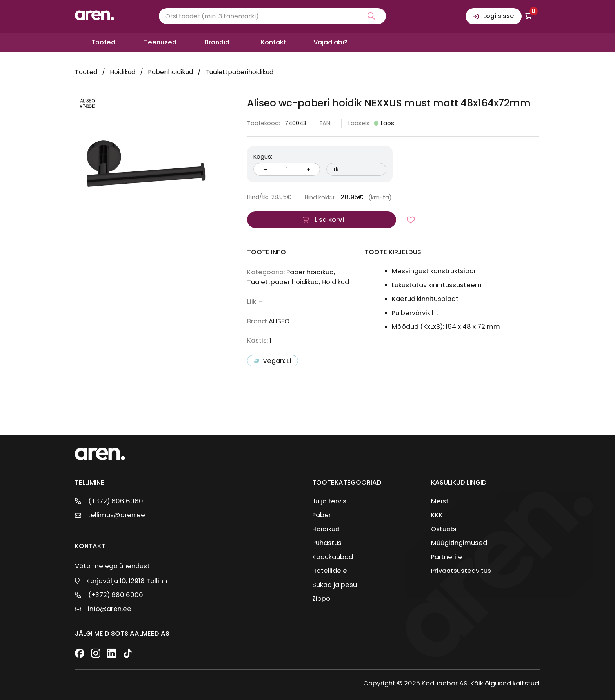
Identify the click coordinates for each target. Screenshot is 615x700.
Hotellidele (330, 571)
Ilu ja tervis (329, 501)
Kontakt (274, 42)
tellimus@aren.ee (116, 515)
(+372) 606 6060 (116, 501)
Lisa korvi (329, 220)
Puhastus (327, 543)
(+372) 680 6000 (116, 595)
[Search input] (272, 16)
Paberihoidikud (170, 72)
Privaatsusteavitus (461, 571)
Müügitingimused (459, 543)
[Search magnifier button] (370, 16)
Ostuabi (444, 529)
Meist (440, 501)
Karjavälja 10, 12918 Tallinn (127, 581)
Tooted (103, 42)
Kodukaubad (333, 557)
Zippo (321, 599)
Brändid (217, 42)
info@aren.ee (110, 609)
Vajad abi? (330, 42)
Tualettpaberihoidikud (239, 72)
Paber (322, 515)
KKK (437, 515)
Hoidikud (123, 72)
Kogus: (263, 157)
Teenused (160, 42)
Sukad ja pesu (335, 585)
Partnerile (447, 557)
